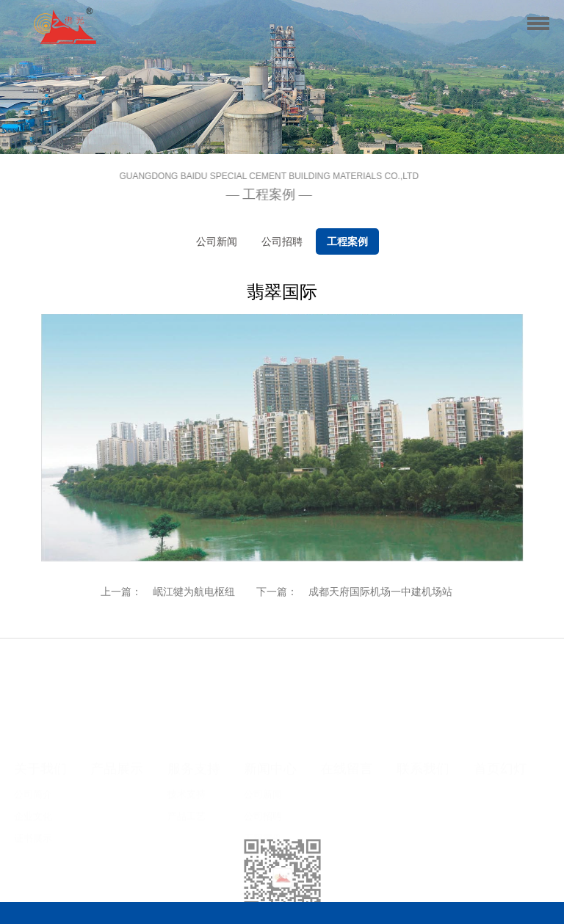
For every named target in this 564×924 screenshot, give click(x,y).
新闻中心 (270, 685)
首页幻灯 (500, 685)
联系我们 (423, 685)
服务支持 (194, 685)
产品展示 (117, 685)
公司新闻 (217, 241)
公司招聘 (282, 241)
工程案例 (347, 241)
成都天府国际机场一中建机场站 (380, 592)
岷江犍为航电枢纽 (194, 592)
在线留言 (347, 685)
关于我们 (40, 685)
